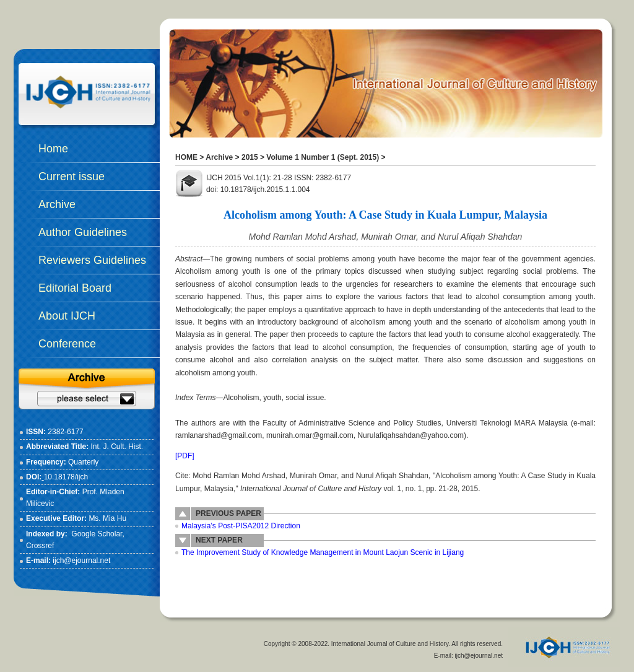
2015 (250, 157)
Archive (219, 157)
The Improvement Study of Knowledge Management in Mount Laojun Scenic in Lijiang (323, 552)
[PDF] (185, 456)
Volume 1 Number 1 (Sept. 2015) (323, 157)
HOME (186, 157)
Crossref (40, 546)
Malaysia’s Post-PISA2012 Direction (241, 526)
